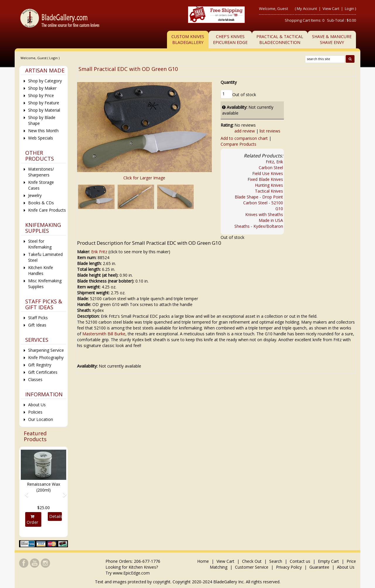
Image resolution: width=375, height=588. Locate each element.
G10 (279, 209)
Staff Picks (38, 318)
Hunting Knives (269, 185)
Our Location (41, 419)
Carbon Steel (271, 168)
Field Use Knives (268, 173)
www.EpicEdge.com (131, 573)
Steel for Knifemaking (40, 244)
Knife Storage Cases (41, 185)
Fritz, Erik (274, 162)
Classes (35, 379)
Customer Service (252, 567)
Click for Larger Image (144, 178)
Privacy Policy (289, 567)
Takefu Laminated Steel (45, 257)
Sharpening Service (46, 350)
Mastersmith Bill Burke (104, 334)
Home (204, 561)
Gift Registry (40, 365)
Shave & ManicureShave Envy (332, 39)
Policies (35, 412)
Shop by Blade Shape (42, 120)
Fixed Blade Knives (265, 179)
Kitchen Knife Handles (41, 270)
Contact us (300, 561)
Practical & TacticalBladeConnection (280, 39)
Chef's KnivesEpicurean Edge (230, 39)
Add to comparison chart (244, 138)
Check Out (252, 561)
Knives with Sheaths (264, 214)
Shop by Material (44, 110)
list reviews (270, 131)
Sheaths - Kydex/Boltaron (259, 226)
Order (33, 520)
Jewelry (35, 195)
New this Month (43, 131)
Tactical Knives (269, 191)
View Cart (331, 9)
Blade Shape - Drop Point (259, 197)
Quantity (229, 82)
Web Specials (41, 138)
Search (276, 561)
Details (55, 516)
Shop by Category (45, 81)
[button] (24, 492)
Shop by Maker (42, 88)
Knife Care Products (47, 210)
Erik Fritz (99, 252)
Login (350, 9)
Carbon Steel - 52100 (263, 203)
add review (245, 131)
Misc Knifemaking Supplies (45, 284)
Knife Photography (46, 357)
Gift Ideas (37, 325)
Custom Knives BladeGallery (188, 39)
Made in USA (271, 220)
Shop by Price (41, 95)
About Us (37, 405)
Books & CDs (41, 203)
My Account (307, 9)
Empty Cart (328, 561)
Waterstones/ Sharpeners (41, 172)
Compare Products (238, 144)
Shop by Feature (44, 103)
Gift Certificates (43, 372)
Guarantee (319, 567)
